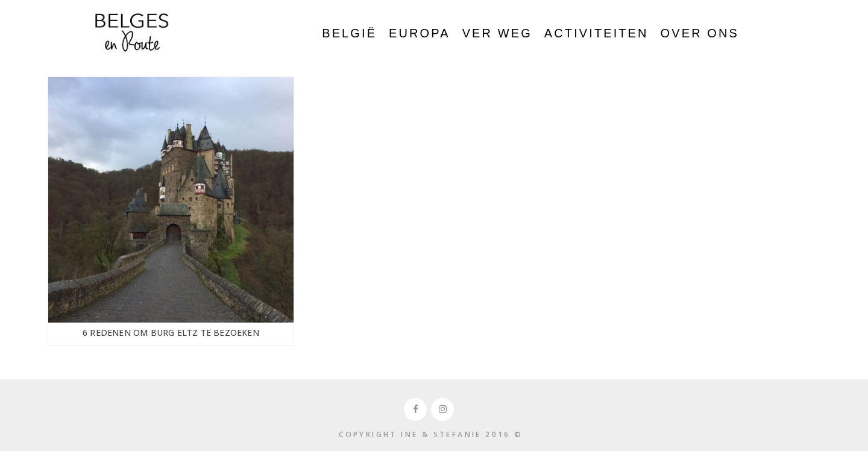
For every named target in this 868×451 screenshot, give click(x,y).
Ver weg (497, 33)
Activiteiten (596, 33)
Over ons (700, 33)
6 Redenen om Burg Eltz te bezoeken (171, 333)
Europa (420, 33)
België (349, 33)
